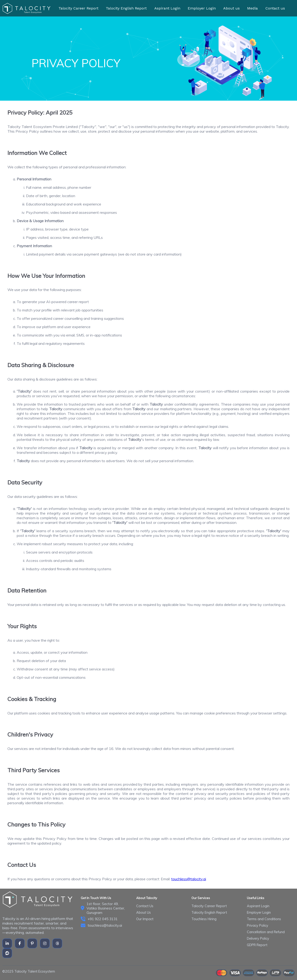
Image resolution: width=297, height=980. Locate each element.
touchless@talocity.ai (189, 879)
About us (231, 8)
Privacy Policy (258, 926)
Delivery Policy (258, 938)
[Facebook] (20, 943)
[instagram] (45, 943)
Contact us (275, 8)
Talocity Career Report (78, 8)
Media (252, 8)
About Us (144, 913)
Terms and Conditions (264, 919)
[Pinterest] (32, 943)
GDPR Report (257, 945)
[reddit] (7, 953)
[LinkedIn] (7, 943)
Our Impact (145, 919)
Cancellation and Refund (266, 932)
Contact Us (145, 906)
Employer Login (202, 8)
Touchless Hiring (204, 919)
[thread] (57, 943)
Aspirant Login (167, 8)
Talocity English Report (126, 8)
